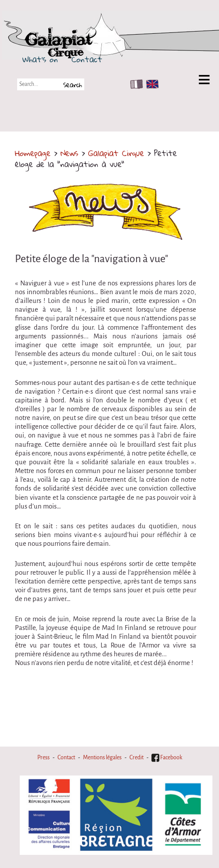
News (69, 153)
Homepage (33, 153)
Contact (87, 59)
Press (43, 758)
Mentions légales (102, 758)
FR (135, 84)
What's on (40, 59)
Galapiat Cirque (116, 153)
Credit (136, 758)
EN (151, 84)
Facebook (167, 758)
